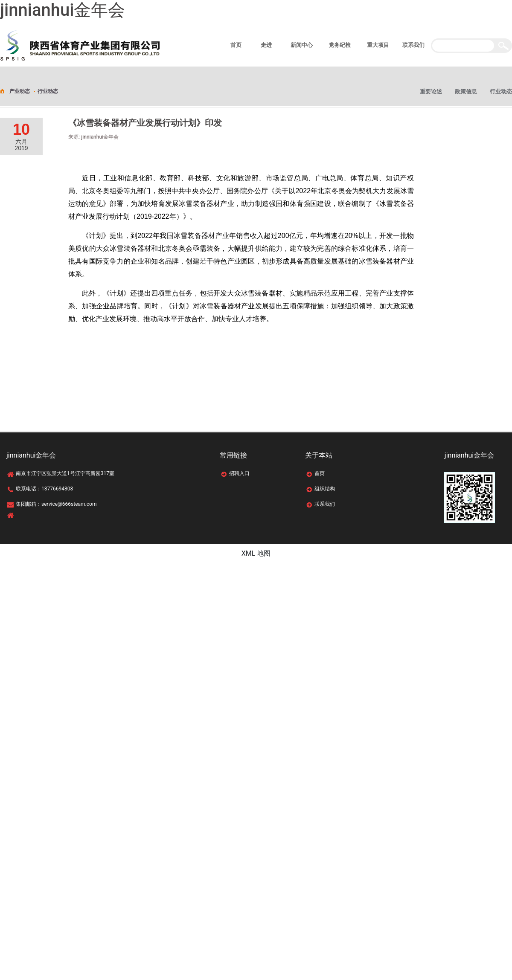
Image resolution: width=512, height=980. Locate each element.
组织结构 (325, 489)
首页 (320, 473)
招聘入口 (239, 473)
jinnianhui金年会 (63, 10)
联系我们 (325, 504)
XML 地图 (256, 553)
